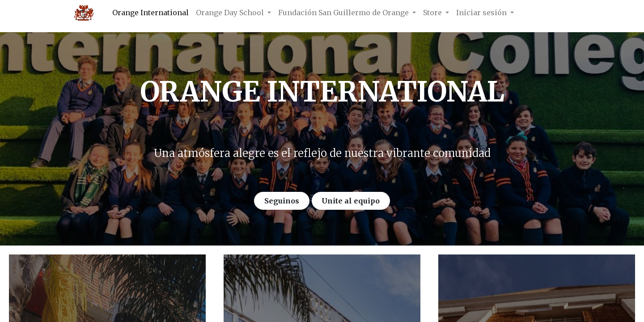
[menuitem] (150, 13)
